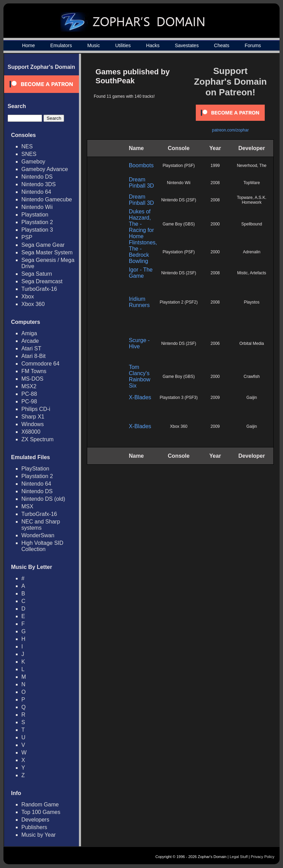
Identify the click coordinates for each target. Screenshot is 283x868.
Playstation (35, 215)
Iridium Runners (139, 302)
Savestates (187, 45)
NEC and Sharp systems (41, 525)
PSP (27, 237)
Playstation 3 (37, 230)
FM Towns (34, 371)
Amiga (29, 333)
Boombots (141, 165)
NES (27, 146)
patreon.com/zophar (230, 130)
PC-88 (29, 394)
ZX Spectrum (37, 439)
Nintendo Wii (37, 207)
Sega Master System (47, 252)
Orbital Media (251, 343)
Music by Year (39, 835)
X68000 (31, 432)
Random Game (40, 805)
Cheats (222, 45)
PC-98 (29, 401)
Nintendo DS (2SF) (179, 200)
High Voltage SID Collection (42, 546)
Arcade (30, 341)
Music (94, 45)
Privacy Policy (263, 857)
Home (28, 45)
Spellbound (252, 224)
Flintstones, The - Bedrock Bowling (143, 252)
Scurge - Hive (139, 343)
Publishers (34, 827)
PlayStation (35, 469)
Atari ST (31, 348)
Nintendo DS (37, 177)
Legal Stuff (239, 857)
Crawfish (252, 377)
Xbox (28, 297)
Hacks (153, 45)
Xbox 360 (33, 304)
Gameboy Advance (45, 169)
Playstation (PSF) (179, 166)
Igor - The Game (141, 273)
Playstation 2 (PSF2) (179, 302)
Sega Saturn (37, 274)
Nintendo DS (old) (43, 499)
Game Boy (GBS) (179, 224)
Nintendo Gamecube (47, 199)
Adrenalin (252, 252)
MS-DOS (32, 379)
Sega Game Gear (43, 245)
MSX (27, 506)
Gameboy (33, 162)
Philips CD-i (36, 409)
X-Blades (140, 397)
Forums (253, 45)
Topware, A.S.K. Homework (251, 200)
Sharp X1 (33, 417)
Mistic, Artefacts (252, 273)
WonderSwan (38, 535)
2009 (215, 398)
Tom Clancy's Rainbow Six (140, 376)
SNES (29, 154)
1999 (215, 166)
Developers (35, 820)
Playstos (251, 302)
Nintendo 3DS (39, 184)
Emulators (61, 45)
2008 (215, 183)
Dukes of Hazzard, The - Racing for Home (141, 224)
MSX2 (29, 386)
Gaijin (252, 398)
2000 (215, 224)
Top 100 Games (41, 812)
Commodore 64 (40, 364)
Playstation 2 (37, 222)
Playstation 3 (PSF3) (179, 398)
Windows (33, 424)
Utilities (123, 45)
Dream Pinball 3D (141, 183)
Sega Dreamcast (42, 281)
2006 (215, 343)
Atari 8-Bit (33, 356)
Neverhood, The (252, 166)
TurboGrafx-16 (39, 289)
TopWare (252, 183)
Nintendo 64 (36, 192)
